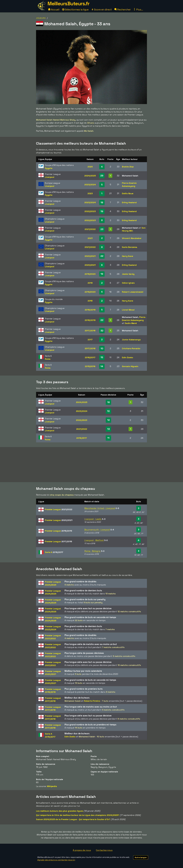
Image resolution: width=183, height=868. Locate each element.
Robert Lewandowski (133, 292)
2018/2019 (90, 310)
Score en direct (101, 10)
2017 (90, 340)
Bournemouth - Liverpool (97, 530)
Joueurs (41, 18)
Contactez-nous (104, 850)
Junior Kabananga (131, 340)
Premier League (59, 509)
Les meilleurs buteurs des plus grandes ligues (60, 811)
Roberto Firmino (92, 701)
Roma (48, 359)
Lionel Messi (128, 310)
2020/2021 (90, 256)
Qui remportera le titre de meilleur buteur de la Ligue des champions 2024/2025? (78, 815)
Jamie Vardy (128, 274)
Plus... (138, 10)
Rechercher (123, 10)
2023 (90, 193)
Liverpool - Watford (94, 540)
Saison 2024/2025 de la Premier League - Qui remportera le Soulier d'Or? (73, 819)
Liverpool (50, 177)
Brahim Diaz (128, 167)
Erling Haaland (129, 202)
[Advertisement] (91, 465)
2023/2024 (90, 185)
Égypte (49, 168)
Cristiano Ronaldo (131, 348)
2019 (90, 283)
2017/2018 (90, 331)
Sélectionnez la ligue (75, 10)
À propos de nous (82, 850)
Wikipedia (52, 786)
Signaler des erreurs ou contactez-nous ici (56, 860)
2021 (90, 238)
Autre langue (141, 857)
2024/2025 (90, 176)
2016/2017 (90, 357)
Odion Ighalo (128, 283)
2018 (90, 301)
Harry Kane (128, 256)
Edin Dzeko (127, 357)
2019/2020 (90, 274)
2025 (90, 167)
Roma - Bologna (92, 551)
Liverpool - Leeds (93, 519)
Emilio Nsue (128, 193)
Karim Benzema (130, 247)
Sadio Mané (131, 323)
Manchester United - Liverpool (100, 508)
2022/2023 (90, 211)
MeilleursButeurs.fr (69, 4)
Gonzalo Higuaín (130, 366)
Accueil (54, 10)
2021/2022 (90, 229)
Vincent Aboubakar (132, 238)
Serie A (54, 552)
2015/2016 (90, 366)
